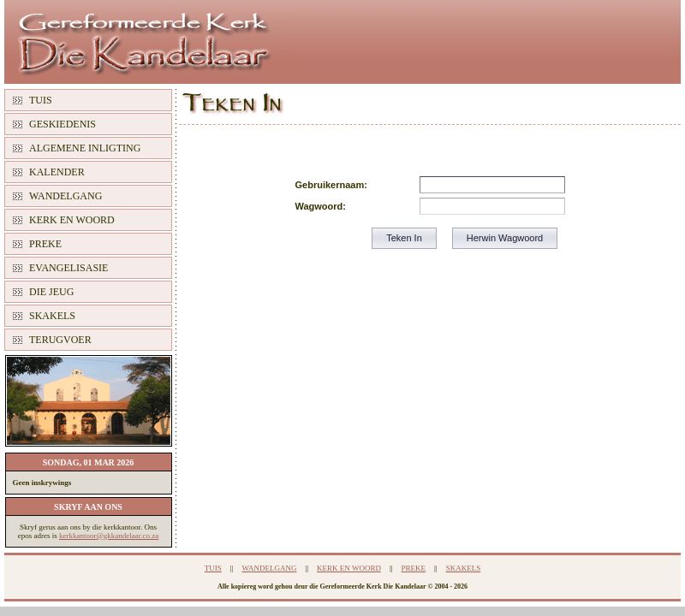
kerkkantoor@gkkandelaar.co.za (109, 536)
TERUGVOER (60, 340)
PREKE (45, 244)
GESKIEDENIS (63, 124)
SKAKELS (52, 316)
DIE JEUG (51, 292)
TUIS (41, 100)
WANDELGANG (66, 196)
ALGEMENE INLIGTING (85, 148)
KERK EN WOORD (72, 220)
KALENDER (57, 172)
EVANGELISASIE (68, 268)
